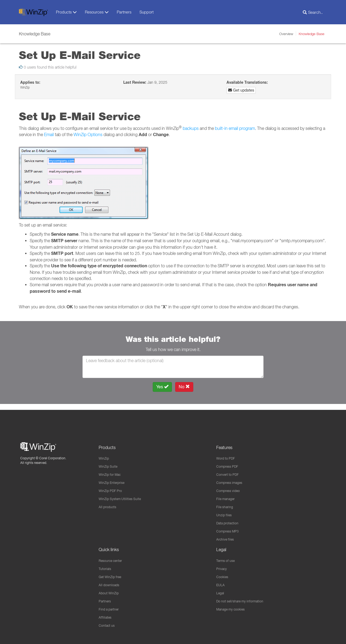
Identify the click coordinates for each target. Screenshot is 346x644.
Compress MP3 (229, 528)
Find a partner (111, 609)
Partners (124, 12)
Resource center (113, 558)
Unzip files (225, 512)
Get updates (241, 90)
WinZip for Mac (112, 470)
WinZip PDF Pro (112, 487)
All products (109, 503)
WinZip (105, 453)
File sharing (226, 503)
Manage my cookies (234, 609)
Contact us (108, 625)
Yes (162, 387)
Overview (286, 34)
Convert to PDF (229, 470)
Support (147, 12)
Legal (221, 592)
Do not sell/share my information (244, 600)
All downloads (111, 584)
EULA (221, 584)
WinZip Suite (109, 461)
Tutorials (106, 567)
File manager (227, 495)
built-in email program (235, 128)
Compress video (230, 487)
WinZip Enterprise (114, 478)
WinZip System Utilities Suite (123, 495)
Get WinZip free (112, 575)
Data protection (229, 520)
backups (191, 128)
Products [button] (66, 12)
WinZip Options (88, 134)
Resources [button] (97, 12)
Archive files (227, 537)
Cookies (223, 575)
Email (49, 134)
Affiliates (106, 617)
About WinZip (110, 592)
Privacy (223, 567)
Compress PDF (229, 461)
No (184, 387)
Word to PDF (227, 453)
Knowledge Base (312, 34)
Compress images (232, 478)
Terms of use (227, 558)
